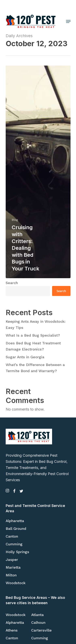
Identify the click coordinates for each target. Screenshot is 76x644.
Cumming (14, 544)
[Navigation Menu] (68, 21)
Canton (12, 536)
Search (12, 283)
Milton (11, 575)
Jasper (12, 560)
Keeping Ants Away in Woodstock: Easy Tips (36, 324)
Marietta (13, 567)
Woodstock (16, 583)
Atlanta (37, 615)
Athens (12, 630)
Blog (15, 220)
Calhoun (38, 622)
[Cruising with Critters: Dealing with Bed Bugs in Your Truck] (38, 172)
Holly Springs (17, 552)
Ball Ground (16, 528)
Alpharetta (15, 521)
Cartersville (41, 630)
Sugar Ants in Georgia (25, 357)
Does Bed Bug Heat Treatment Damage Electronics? (33, 346)
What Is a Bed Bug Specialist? (33, 335)
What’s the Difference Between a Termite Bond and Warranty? (35, 368)
